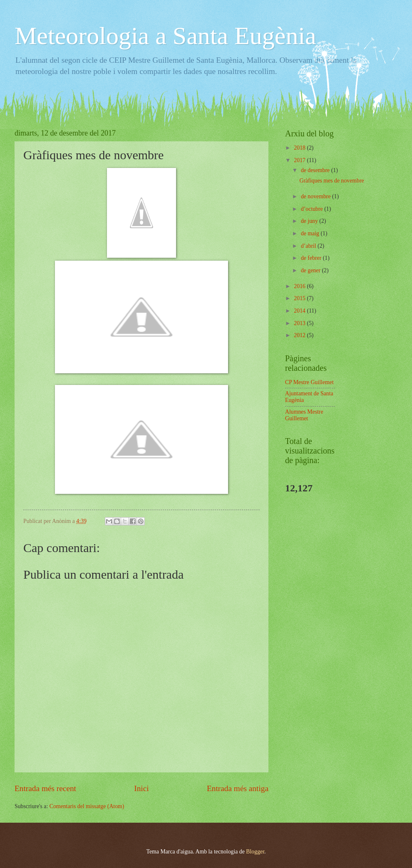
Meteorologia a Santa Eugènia (165, 36)
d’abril (309, 246)
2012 (300, 335)
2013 (300, 323)
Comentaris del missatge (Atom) (87, 806)
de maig (311, 233)
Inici (141, 788)
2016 (300, 286)
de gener (311, 270)
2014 (300, 311)
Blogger (255, 852)
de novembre (316, 196)
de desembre (316, 170)
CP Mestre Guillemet (309, 382)
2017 (300, 160)
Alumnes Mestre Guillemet (304, 415)
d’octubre (313, 209)
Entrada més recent (45, 788)
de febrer (312, 258)
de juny (310, 221)
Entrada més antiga (238, 788)
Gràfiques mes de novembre (331, 181)
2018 (300, 148)
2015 (300, 298)
